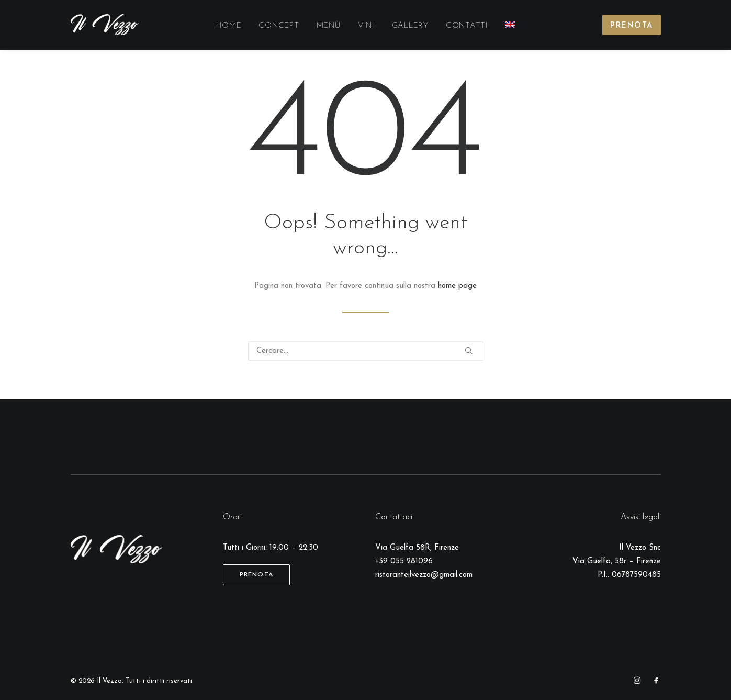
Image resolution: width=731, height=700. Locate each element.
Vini (366, 26)
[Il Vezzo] (105, 25)
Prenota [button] (256, 575)
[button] (469, 351)
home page (457, 286)
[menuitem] (229, 26)
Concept (279, 26)
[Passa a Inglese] (510, 25)
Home (229, 26)
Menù (329, 26)
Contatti (467, 26)
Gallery (410, 26)
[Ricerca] (366, 351)
